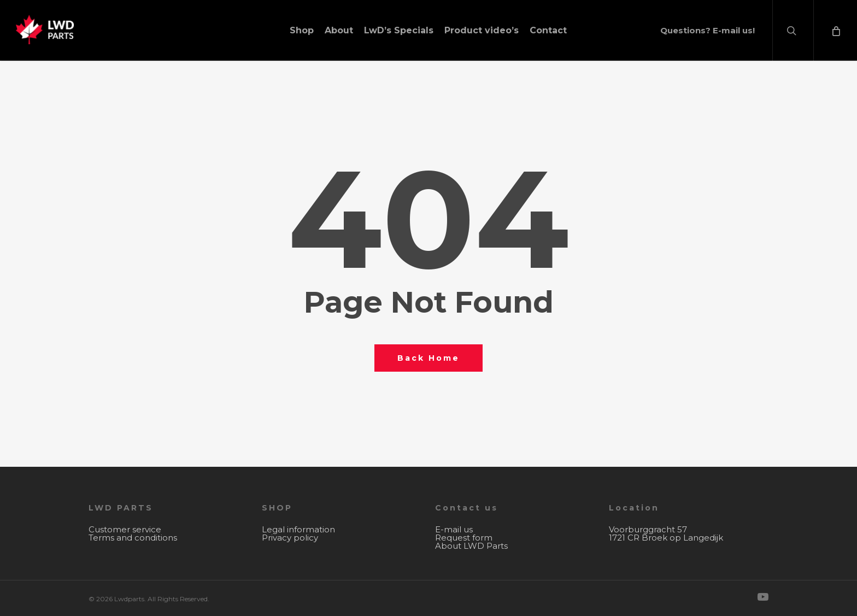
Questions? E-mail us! (708, 30)
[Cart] (835, 30)
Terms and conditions (133, 538)
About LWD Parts (471, 546)
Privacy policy (290, 538)
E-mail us (454, 529)
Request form (464, 538)
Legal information (298, 529)
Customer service (125, 529)
